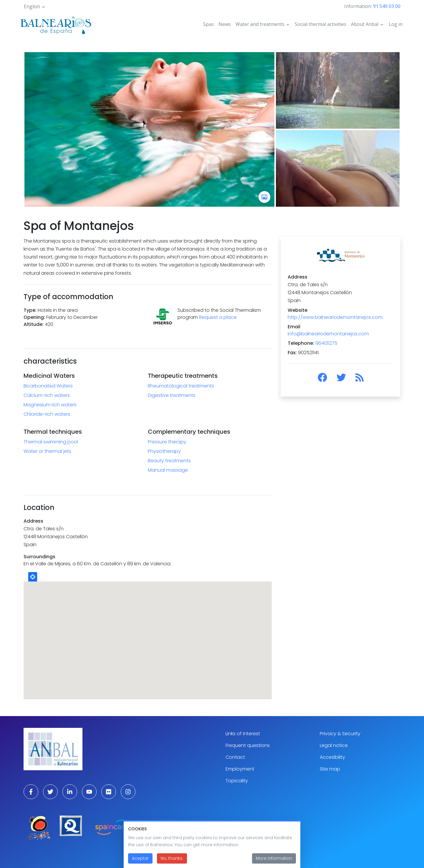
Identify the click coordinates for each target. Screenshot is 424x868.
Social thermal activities (321, 24)
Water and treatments (260, 24)
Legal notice (334, 745)
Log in (396, 24)
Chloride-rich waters (47, 414)
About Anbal (365, 24)
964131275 (326, 343)
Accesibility (332, 757)
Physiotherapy (164, 451)
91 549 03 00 (387, 6)
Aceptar (140, 858)
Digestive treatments (172, 395)
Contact (235, 757)
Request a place (218, 317)
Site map (330, 769)
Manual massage (168, 470)
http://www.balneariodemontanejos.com (335, 317)
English (32, 6)
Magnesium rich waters (50, 405)
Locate (33, 577)
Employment (240, 769)
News (225, 24)
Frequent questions (248, 745)
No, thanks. (172, 858)
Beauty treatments (169, 461)
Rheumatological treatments (181, 386)
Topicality (237, 781)
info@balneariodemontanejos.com (328, 334)
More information (274, 858)
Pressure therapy (167, 442)
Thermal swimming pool (51, 442)
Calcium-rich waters (47, 395)
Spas (208, 24)
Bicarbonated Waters (48, 386)
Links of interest (243, 734)
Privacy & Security (340, 734)
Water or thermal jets (47, 451)
